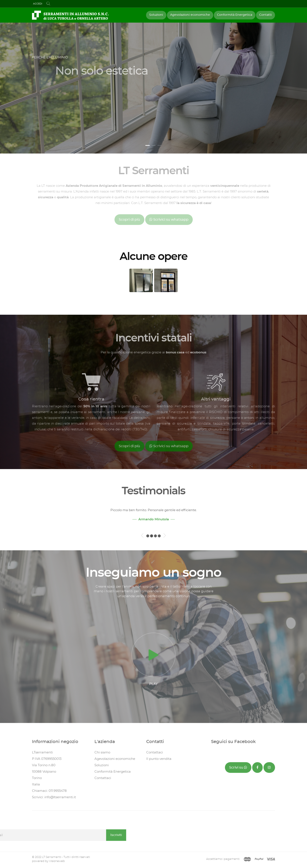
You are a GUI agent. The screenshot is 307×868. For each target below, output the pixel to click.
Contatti (266, 15)
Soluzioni (156, 15)
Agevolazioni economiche (190, 15)
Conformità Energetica (235, 15)
